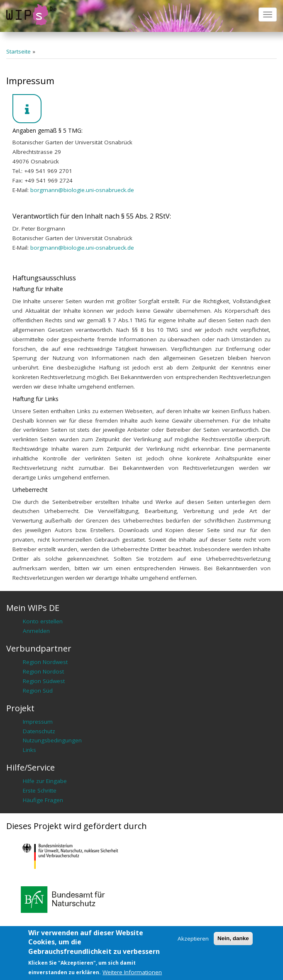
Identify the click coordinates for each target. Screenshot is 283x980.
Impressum (38, 722)
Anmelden (36, 631)
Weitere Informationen (132, 972)
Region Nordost (43, 671)
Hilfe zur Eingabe (45, 781)
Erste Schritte (40, 790)
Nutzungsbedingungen (52, 740)
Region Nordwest (45, 662)
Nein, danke (233, 938)
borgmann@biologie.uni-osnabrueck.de (82, 190)
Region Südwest (44, 681)
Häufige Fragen (43, 800)
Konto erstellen (43, 621)
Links (29, 750)
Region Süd (38, 691)
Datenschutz (39, 731)
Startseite (18, 51)
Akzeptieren (193, 939)
